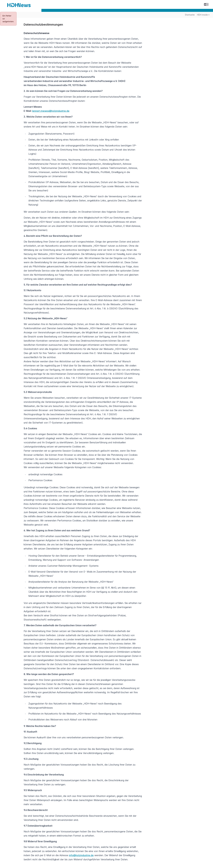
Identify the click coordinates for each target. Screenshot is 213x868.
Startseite (190, 15)
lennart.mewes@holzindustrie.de (51, 111)
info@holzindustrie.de (81, 855)
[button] (206, 4)
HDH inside (203, 15)
